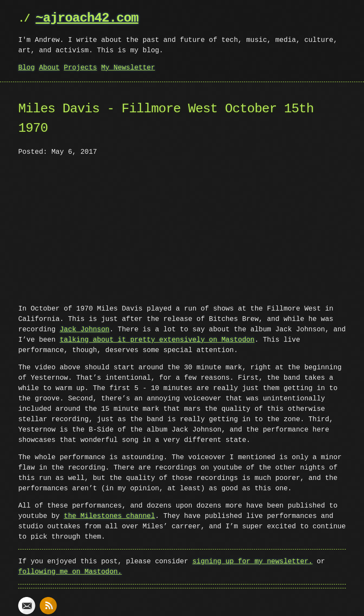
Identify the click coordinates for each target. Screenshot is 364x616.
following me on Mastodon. (70, 571)
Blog (26, 68)
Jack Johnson (84, 329)
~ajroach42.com (87, 18)
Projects (81, 68)
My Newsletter (128, 68)
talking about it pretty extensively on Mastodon (157, 339)
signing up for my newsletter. (252, 561)
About (49, 68)
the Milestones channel (109, 515)
